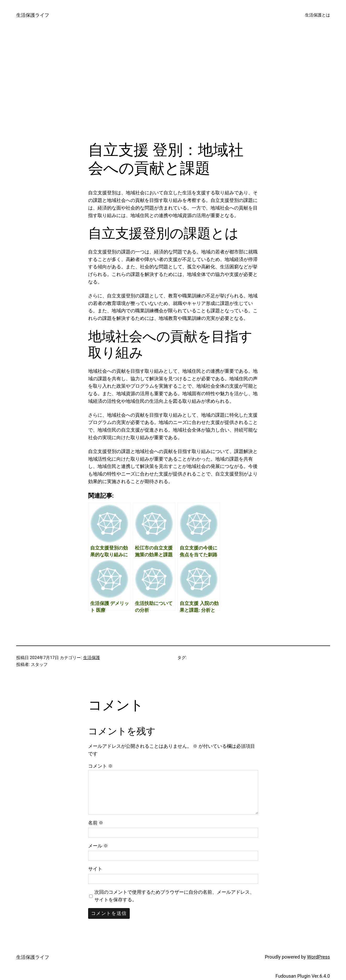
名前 (96, 823)
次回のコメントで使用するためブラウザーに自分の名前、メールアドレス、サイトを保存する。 (174, 896)
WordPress (318, 957)
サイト (95, 869)
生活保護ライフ (33, 15)
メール (98, 846)
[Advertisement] (173, 86)
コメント (100, 766)
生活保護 (92, 658)
